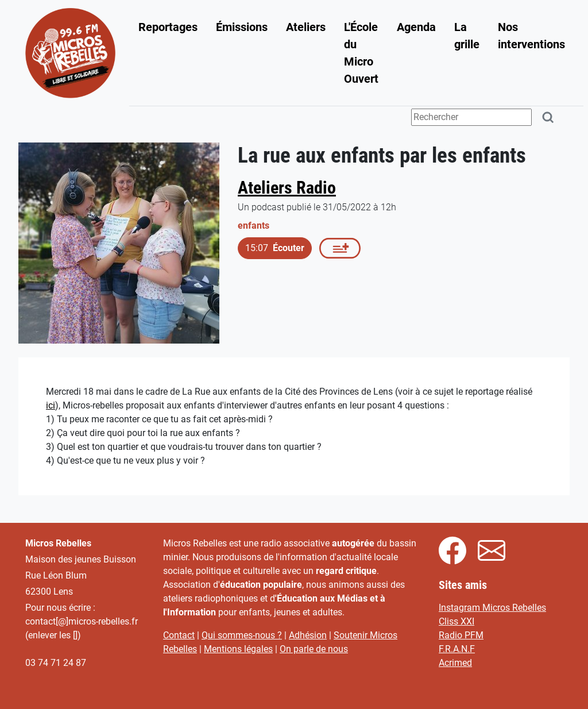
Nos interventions (531, 36)
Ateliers (306, 27)
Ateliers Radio (287, 188)
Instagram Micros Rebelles (492, 608)
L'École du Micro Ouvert (361, 53)
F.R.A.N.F (457, 649)
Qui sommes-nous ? (242, 635)
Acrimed (455, 663)
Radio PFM (461, 635)
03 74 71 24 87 (56, 663)
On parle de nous (314, 649)
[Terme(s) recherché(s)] (471, 117)
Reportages (168, 27)
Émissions (242, 27)
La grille (467, 36)
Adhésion (308, 635)
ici (51, 405)
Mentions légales (238, 649)
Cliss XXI (457, 621)
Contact (179, 635)
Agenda (416, 27)
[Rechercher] (548, 117)
